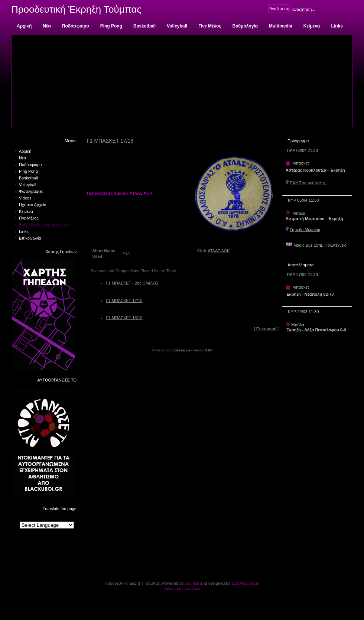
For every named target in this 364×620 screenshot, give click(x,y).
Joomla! (192, 583)
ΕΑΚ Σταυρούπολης (308, 183)
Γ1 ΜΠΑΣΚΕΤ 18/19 (124, 318)
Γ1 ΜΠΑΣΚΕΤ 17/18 (124, 301)
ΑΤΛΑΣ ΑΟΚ (219, 251)
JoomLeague (181, 350)
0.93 (209, 350)
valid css (192, 588)
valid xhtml (173, 588)
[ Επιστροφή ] (266, 329)
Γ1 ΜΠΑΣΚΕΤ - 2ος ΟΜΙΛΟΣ (132, 283)
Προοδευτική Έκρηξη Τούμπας (76, 9)
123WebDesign (245, 583)
